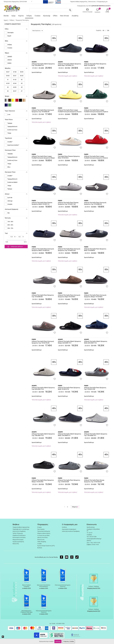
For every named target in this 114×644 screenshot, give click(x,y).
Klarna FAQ (16, 544)
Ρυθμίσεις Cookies (69, 641)
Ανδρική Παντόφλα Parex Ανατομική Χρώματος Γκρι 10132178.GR (43, 342)
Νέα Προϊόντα (38, 31)
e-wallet (39, 544)
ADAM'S (34, 62)
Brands (6, 16)
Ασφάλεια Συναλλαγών (19, 535)
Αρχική (6, 20)
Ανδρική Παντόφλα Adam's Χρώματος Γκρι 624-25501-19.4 (43, 388)
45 (22, 87)
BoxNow (40, 548)
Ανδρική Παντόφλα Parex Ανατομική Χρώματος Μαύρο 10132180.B (95, 296)
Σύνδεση (64, 527)
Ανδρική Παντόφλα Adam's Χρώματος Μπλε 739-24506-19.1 (69, 435)
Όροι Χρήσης (41, 529)
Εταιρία (39, 527)
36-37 (8, 72)
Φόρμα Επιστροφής (18, 540)
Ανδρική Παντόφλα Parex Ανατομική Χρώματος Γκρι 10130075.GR (69, 250)
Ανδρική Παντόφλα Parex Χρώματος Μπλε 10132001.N (95, 65)
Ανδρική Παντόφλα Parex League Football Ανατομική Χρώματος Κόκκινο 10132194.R (96, 157)
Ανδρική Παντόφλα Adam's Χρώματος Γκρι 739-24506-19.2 (96, 435)
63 (103, 30)
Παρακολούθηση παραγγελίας (79, 2)
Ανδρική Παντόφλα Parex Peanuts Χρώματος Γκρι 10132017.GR (68, 203)
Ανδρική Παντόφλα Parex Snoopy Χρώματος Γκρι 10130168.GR (94, 481)
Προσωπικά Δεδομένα (44, 531)
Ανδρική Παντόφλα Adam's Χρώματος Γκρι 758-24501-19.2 (43, 435)
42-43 (8, 83)
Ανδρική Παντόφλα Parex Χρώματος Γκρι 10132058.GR (43, 296)
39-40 (8, 76)
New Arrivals (65, 16)
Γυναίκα (37, 16)
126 (108, 30)
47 (22, 91)
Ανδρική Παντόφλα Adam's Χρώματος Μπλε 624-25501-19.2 (96, 342)
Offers (55, 16)
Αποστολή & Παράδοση (19, 531)
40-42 (22, 76)
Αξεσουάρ (47, 16)
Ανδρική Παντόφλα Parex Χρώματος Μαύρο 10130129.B (43, 481)
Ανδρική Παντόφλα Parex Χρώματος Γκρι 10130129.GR (69, 481)
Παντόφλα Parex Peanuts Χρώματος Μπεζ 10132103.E (69, 157)
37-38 (15, 72)
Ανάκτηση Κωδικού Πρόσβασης (71, 531)
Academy (75, 16)
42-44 (15, 83)
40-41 (15, 76)
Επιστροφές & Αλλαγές (19, 537)
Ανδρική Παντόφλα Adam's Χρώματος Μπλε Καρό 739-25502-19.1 (69, 65)
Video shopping (42, 542)
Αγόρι (13, 16)
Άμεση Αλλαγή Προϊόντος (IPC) (46, 546)
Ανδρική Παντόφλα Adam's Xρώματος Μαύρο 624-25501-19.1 (69, 342)
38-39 (22, 72)
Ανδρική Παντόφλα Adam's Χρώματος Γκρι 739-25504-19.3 (43, 65)
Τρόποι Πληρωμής (18, 533)
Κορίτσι (21, 16)
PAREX (86, 62)
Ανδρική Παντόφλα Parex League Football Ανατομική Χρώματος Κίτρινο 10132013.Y (70, 111)
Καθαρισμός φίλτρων (15, 247)
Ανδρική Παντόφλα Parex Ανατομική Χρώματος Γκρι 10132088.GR (95, 203)
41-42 (15, 80)
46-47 (15, 91)
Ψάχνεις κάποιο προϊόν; (44, 533)
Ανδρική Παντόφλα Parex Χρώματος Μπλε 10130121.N (69, 388)
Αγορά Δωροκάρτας (18, 542)
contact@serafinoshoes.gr (94, 539)
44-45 (15, 87)
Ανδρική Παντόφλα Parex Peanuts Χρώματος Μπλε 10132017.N (42, 203)
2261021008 (23, 2)
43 (22, 83)
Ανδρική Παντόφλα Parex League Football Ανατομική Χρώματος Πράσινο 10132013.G (96, 111)
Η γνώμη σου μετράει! (43, 535)
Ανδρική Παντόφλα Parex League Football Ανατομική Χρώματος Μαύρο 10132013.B (43, 157)
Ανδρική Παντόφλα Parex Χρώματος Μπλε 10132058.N (95, 250)
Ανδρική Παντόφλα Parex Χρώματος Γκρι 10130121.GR (95, 388)
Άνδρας (29, 16)
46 (8, 91)
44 (8, 87)
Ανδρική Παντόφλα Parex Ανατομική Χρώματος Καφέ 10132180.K (69, 296)
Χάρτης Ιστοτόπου (42, 537)
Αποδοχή (58, 641)
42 (22, 80)
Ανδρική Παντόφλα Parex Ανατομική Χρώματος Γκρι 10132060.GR (43, 111)
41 (8, 80)
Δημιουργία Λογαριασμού (69, 529)
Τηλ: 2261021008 (92, 537)
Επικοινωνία (92, 2)
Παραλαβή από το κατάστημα (21, 529)
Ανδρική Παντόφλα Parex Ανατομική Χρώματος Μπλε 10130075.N (43, 250)
